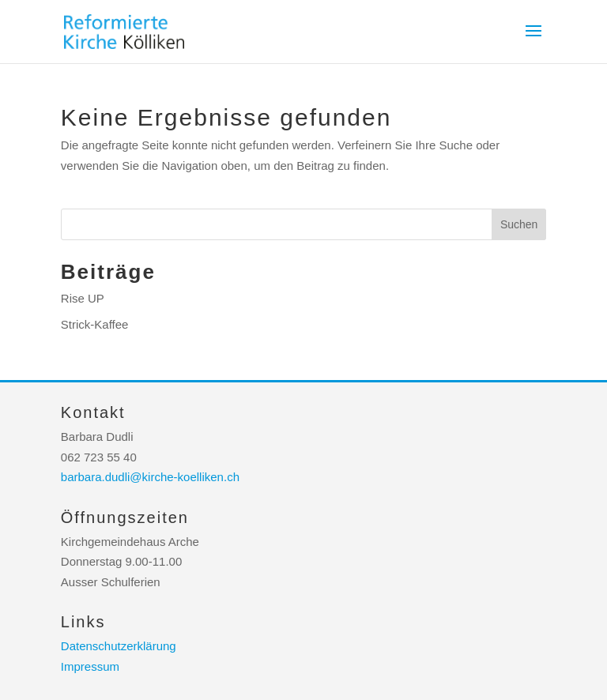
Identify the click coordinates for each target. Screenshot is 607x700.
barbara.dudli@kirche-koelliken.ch (150, 477)
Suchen (519, 224)
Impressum (90, 666)
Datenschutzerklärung (119, 646)
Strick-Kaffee (95, 324)
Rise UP (83, 298)
